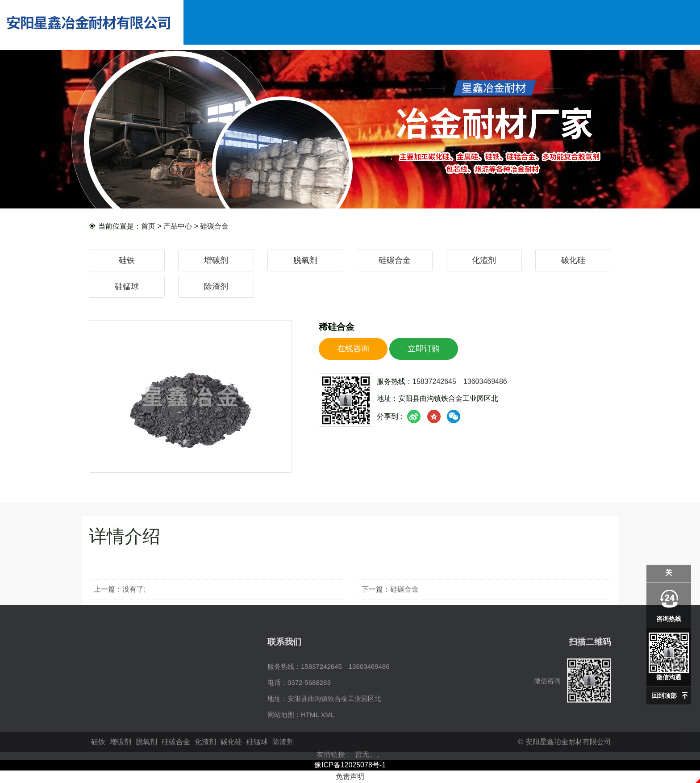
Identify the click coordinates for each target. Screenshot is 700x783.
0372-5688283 (309, 722)
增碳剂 (216, 260)
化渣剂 (484, 260)
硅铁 (127, 260)
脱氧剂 (305, 260)
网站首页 (232, 22)
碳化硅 (573, 260)
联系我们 (602, 22)
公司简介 (294, 22)
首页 (148, 227)
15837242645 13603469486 (460, 386)
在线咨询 (353, 353)
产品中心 (356, 22)
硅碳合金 (214, 227)
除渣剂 (216, 287)
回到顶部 (664, 696)
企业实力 (418, 22)
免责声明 (350, 777)
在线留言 (541, 22)
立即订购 (424, 353)
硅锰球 (127, 287)
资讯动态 (479, 22)
